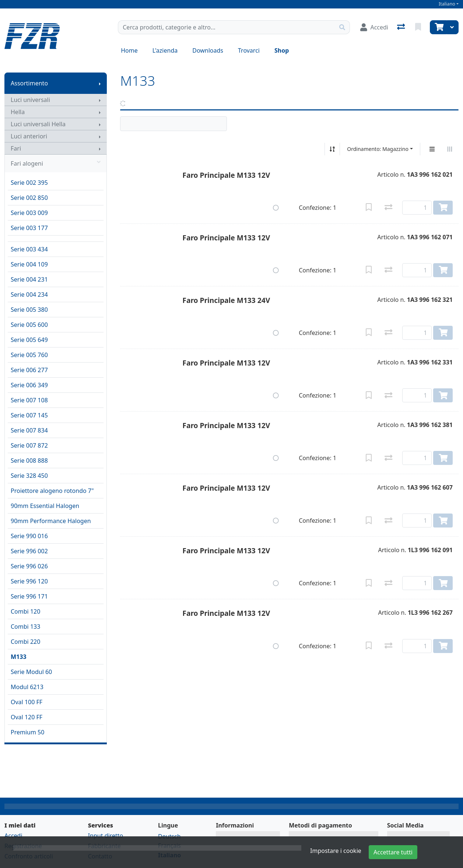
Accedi (13, 836)
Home (129, 50)
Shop (282, 50)
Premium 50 (27, 732)
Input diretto (106, 836)
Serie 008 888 (29, 461)
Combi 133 (25, 627)
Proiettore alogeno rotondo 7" (52, 491)
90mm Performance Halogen (51, 521)
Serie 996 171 (29, 596)
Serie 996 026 (29, 566)
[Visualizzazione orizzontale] (450, 149)
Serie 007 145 (29, 415)
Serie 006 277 (29, 370)
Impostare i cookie (336, 851)
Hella (18, 112)
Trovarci (249, 50)
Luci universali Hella (38, 124)
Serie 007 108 (29, 400)
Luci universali (30, 100)
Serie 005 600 (29, 325)
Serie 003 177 (29, 228)
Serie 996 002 (29, 551)
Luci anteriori (29, 136)
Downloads (208, 50)
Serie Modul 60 (31, 672)
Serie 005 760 (29, 355)
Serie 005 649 (29, 340)
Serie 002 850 (29, 198)
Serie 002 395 (29, 183)
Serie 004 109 (29, 264)
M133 (19, 657)
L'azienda (165, 50)
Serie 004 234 (29, 294)
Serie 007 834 (29, 430)
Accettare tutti (393, 852)
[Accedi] (374, 27)
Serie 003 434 (29, 249)
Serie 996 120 (29, 581)
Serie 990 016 (29, 536)
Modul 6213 (27, 687)
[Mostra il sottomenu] (100, 83)
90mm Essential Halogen (45, 506)
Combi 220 (25, 642)
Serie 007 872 (29, 445)
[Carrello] (438, 27)
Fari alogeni (56, 163)
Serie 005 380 (29, 310)
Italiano (447, 4)
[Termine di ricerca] (227, 27)
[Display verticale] (432, 149)
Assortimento (29, 83)
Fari (16, 148)
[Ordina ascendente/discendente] (332, 149)
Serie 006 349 (29, 385)
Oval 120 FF (27, 717)
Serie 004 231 (29, 279)
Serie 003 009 (29, 213)
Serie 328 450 (29, 476)
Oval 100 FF (27, 702)
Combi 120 (25, 611)
